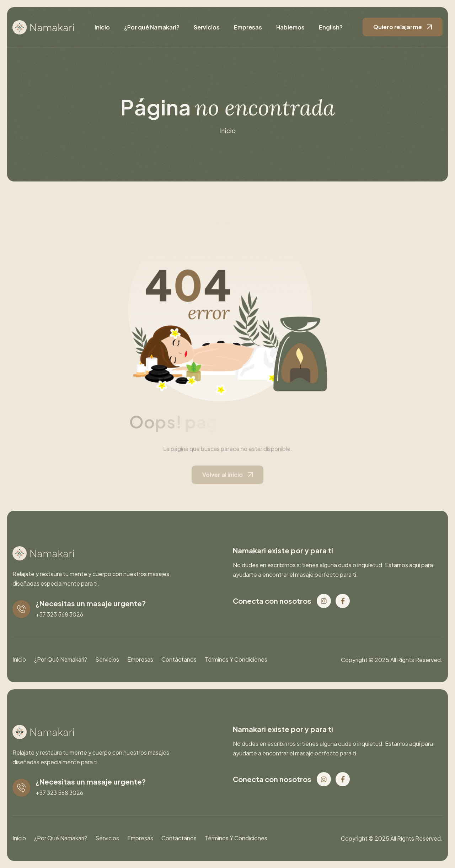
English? (331, 27)
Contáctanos (179, 659)
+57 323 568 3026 (59, 614)
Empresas (248, 27)
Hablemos (290, 27)
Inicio (102, 27)
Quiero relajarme (398, 27)
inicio (227, 131)
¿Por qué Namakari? (152, 27)
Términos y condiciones (236, 659)
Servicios (207, 27)
